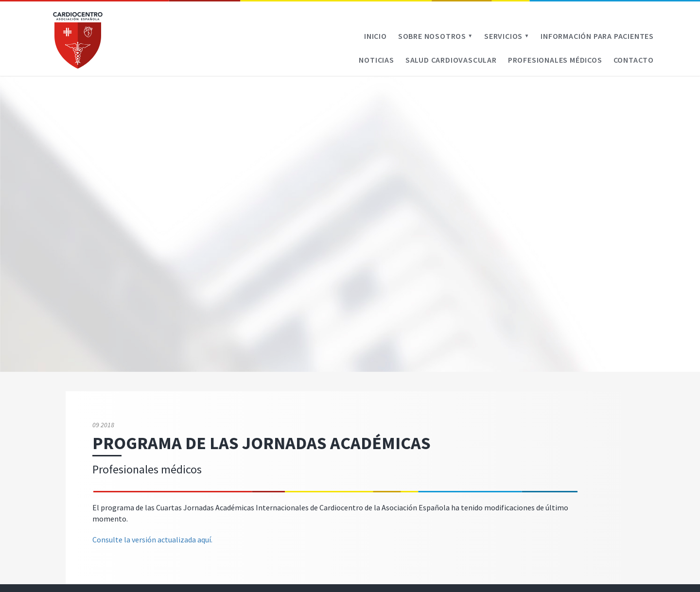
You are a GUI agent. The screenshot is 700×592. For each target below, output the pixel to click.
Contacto (634, 60)
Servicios (507, 36)
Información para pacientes (597, 36)
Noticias (376, 60)
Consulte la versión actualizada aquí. (152, 540)
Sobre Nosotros (436, 36)
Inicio (376, 36)
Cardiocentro (78, 40)
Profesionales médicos (555, 60)
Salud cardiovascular (451, 60)
